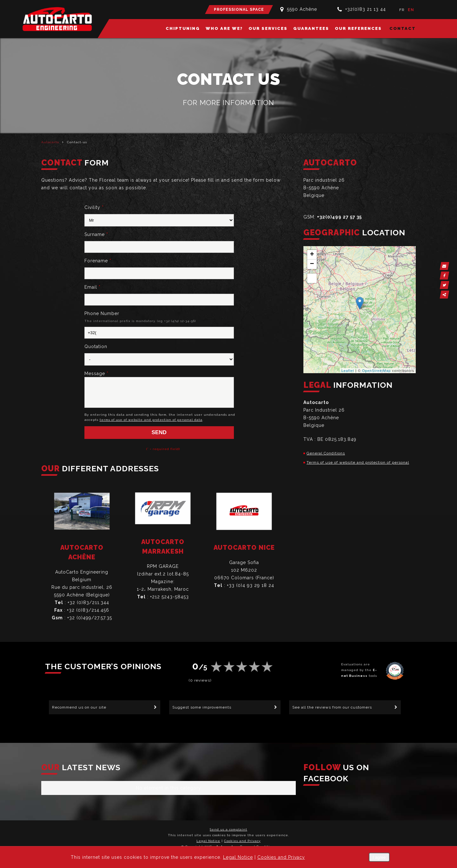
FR (402, 10)
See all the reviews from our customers (332, 708)
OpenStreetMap (377, 371)
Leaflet (348, 371)
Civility (94, 207)
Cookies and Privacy (242, 841)
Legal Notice (208, 841)
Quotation (96, 347)
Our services (268, 28)
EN (411, 10)
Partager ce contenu (450, 295)
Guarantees (311, 28)
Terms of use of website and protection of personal (358, 462)
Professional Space (239, 10)
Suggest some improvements (202, 708)
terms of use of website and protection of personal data (151, 424)
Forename (98, 261)
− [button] (312, 264)
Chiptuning (183, 28)
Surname (96, 234)
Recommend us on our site (79, 708)
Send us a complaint (228, 830)
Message (96, 373)
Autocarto (50, 142)
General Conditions (326, 453)
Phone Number (102, 313)
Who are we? (224, 28)
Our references (358, 28)
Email (93, 287)
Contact (403, 28)
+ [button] (312, 255)
